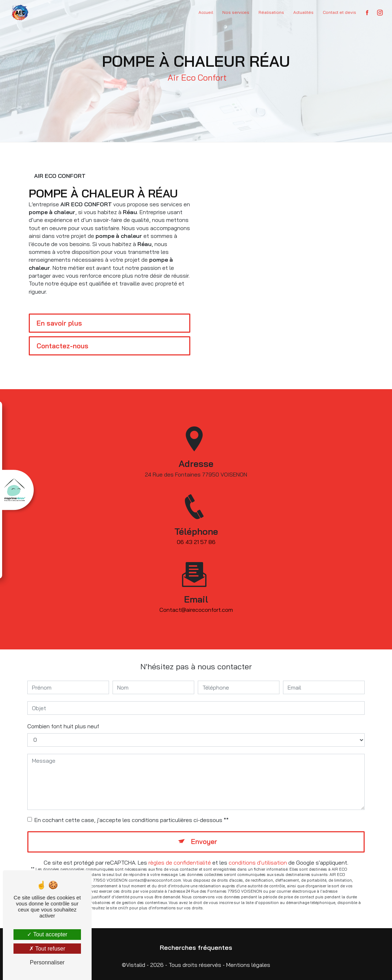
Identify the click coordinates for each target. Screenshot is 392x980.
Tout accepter (47, 934)
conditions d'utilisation (258, 862)
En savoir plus (59, 323)
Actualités (303, 12)
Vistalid (136, 965)
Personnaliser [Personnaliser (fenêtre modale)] (47, 962)
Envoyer (204, 842)
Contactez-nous (62, 346)
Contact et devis (339, 12)
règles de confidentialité (180, 862)
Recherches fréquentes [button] (196, 947)
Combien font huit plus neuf (63, 726)
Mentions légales (248, 965)
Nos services (236, 12)
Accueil (206, 12)
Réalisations (271, 12)
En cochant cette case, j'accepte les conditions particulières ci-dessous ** (132, 820)
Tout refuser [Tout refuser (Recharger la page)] (47, 949)
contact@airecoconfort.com (196, 603)
